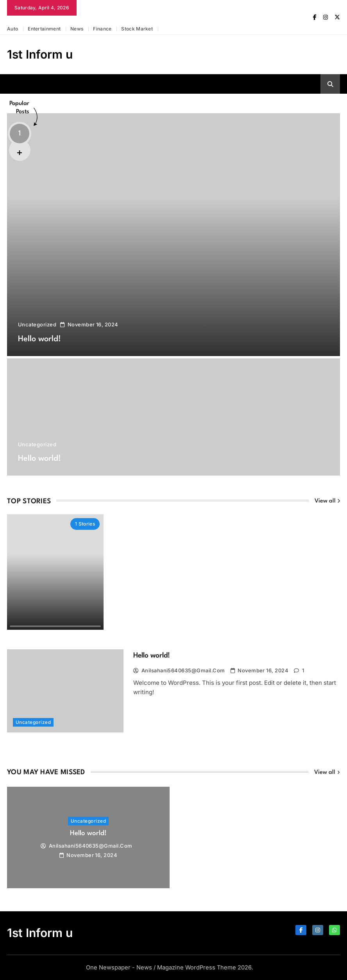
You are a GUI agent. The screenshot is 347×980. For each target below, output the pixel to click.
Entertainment (44, 29)
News (77, 29)
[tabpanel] (88, 837)
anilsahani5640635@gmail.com (183, 670)
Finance (102, 29)
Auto (13, 29)
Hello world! (42, 339)
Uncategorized (37, 324)
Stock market (137, 29)
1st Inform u (40, 54)
